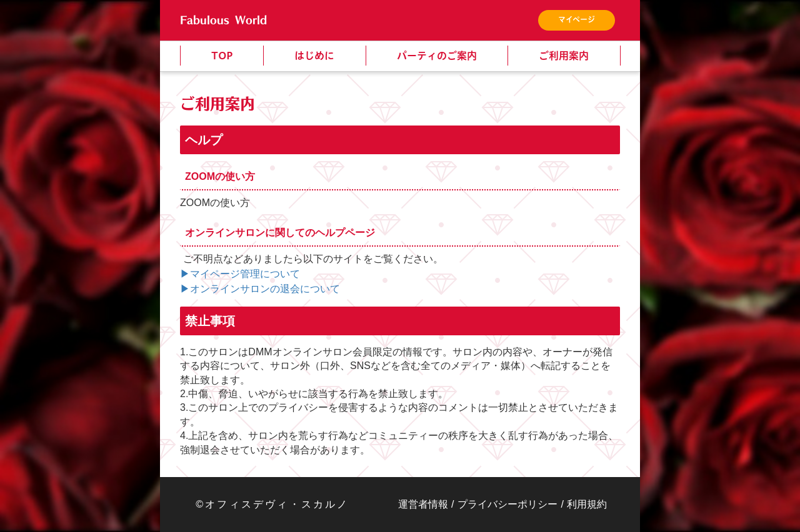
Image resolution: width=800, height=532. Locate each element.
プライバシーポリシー (507, 504)
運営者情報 (423, 504)
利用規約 (587, 504)
